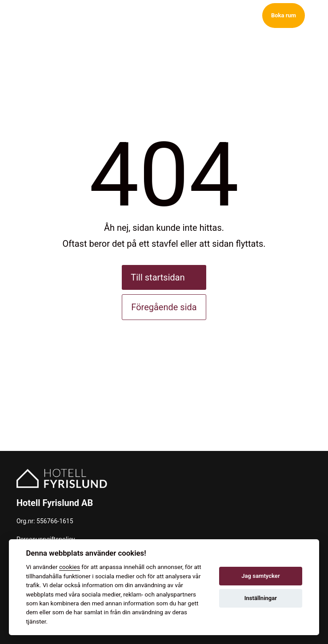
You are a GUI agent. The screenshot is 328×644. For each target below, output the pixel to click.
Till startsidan (158, 277)
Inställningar (261, 598)
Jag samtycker (260, 576)
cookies (70, 567)
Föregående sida (164, 307)
